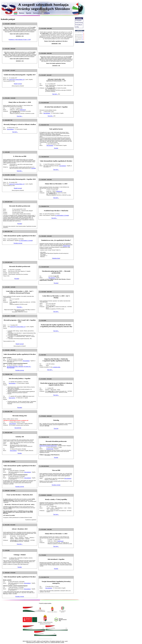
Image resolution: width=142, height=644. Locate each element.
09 (76, 36)
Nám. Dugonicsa (52, 278)
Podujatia (78, 20)
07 (82, 35)
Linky (77, 27)
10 (77, 36)
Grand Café (11, 80)
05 (80, 35)
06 (81, 35)
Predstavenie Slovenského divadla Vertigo (48, 446)
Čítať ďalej (56, 428)
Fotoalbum (79, 25)
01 (84, 33)
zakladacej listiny (67, 246)
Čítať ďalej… (55, 94)
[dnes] (80, 42)
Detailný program (18, 84)
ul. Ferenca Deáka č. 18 (19, 80)
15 (84, 36)
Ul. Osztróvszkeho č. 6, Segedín (62, 215)
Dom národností (47, 113)
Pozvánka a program (18, 243)
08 (84, 35)
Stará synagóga (12, 398)
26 (80, 39)
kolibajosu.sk (23, 110)
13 (81, 36)
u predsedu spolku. (56, 367)
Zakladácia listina (56, 258)
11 (78, 36)
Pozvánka (56, 148)
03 (77, 35)
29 (84, 39)
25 (78, 39)
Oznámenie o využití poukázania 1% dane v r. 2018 (20, 40)
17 (77, 38)
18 (78, 38)
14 (82, 36)
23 (76, 39)
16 (76, 38)
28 (82, 39)
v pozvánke (33, 168)
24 (77, 39)
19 (80, 38)
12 (80, 36)
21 (82, 38)
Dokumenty (79, 23)
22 (84, 38)
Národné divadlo (50, 449)
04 (78, 35)
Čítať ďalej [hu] (18, 428)
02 (76, 35)
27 (81, 39)
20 (81, 38)
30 (76, 41)
